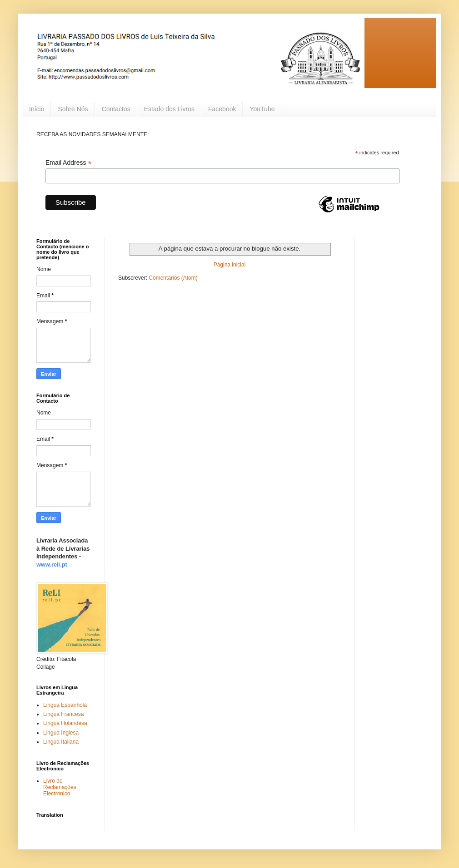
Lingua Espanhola (65, 705)
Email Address (69, 163)
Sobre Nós (73, 109)
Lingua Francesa (63, 714)
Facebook (222, 109)
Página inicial (230, 265)
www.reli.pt (52, 565)
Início (37, 109)
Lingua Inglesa (61, 733)
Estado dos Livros (169, 109)
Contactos (116, 109)
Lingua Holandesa (65, 723)
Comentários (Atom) (173, 278)
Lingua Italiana (61, 742)
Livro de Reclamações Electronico (60, 787)
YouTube (262, 109)
